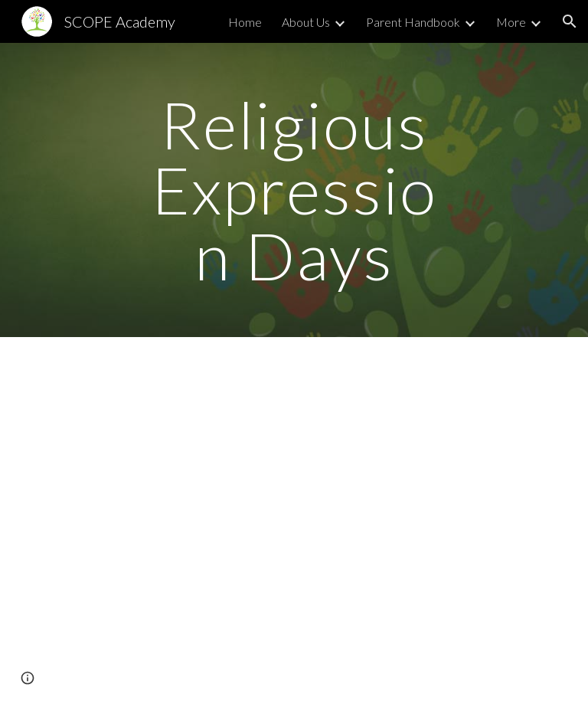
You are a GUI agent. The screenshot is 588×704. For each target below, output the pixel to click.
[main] (294, 190)
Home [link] (245, 22)
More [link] (511, 22)
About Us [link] (306, 22)
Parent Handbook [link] (413, 22)
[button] (570, 21)
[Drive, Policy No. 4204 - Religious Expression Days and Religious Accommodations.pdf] (251, 546)
